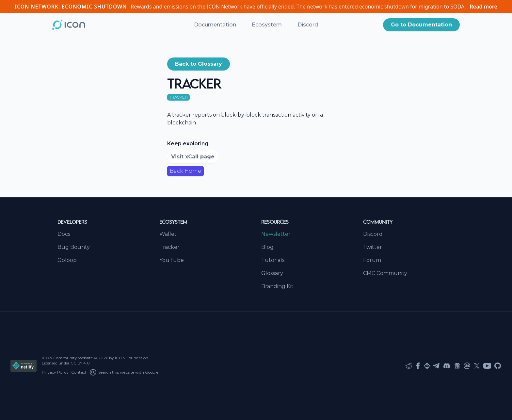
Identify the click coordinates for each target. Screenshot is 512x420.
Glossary (272, 273)
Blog (267, 247)
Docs (64, 234)
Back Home (185, 171)
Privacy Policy (55, 372)
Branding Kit (277, 286)
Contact (79, 372)
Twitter (373, 247)
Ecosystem (267, 25)
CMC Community (385, 273)
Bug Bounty (74, 247)
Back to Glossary (199, 64)
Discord (308, 25)
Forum (372, 260)
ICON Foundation (132, 358)
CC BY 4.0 (80, 363)
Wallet (168, 234)
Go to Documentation (421, 25)
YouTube (172, 260)
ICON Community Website (67, 358)
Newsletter (276, 234)
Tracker (169, 247)
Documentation (215, 25)
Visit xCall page (193, 157)
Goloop (67, 260)
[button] (421, 25)
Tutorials (273, 260)
